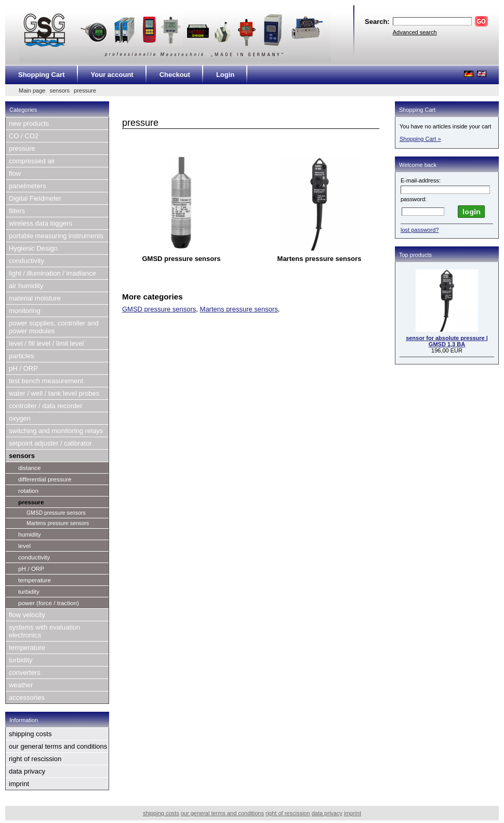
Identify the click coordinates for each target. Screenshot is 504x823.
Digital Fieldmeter (35, 198)
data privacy (27, 771)
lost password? (420, 230)
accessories (27, 697)
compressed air (32, 161)
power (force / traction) (49, 603)
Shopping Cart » (420, 139)
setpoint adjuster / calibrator (50, 443)
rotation (28, 491)
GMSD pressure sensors (56, 513)
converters (25, 672)
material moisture (35, 298)
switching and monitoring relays (56, 431)
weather (21, 685)
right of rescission (35, 759)
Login (225, 75)
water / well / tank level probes (54, 393)
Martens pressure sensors (58, 523)
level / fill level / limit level (47, 343)
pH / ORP (23, 368)
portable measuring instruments (56, 236)
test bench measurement (46, 381)
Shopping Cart (42, 75)
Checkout (175, 75)
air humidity (26, 286)
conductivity (26, 261)
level (24, 546)
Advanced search (415, 32)
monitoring (25, 311)
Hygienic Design (33, 248)
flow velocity (27, 615)
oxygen (20, 418)
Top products (415, 255)
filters (17, 211)
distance (30, 468)
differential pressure (45, 479)
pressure (85, 90)
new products (29, 123)
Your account (112, 75)
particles (21, 356)
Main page (32, 90)
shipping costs (30, 734)
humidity (30, 534)
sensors (59, 90)
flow (15, 173)
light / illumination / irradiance (52, 273)
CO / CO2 (24, 136)
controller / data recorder (46, 406)
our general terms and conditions (58, 746)
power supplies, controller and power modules (54, 327)
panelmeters (28, 186)
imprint (19, 784)
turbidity (29, 591)
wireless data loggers (41, 223)
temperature (35, 580)
